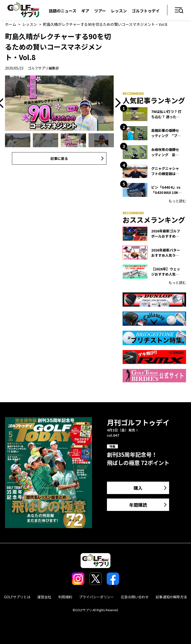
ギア (85, 11)
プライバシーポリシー (96, 597)
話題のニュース (63, 11)
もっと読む (177, 201)
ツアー (100, 11)
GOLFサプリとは (17, 597)
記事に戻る (59, 158)
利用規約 (65, 597)
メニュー (179, 11)
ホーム (11, 24)
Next (116, 103)
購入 (138, 488)
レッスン (119, 11)
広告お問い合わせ (135, 597)
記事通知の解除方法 (171, 597)
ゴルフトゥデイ (146, 11)
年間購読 (138, 505)
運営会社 (44, 597)
